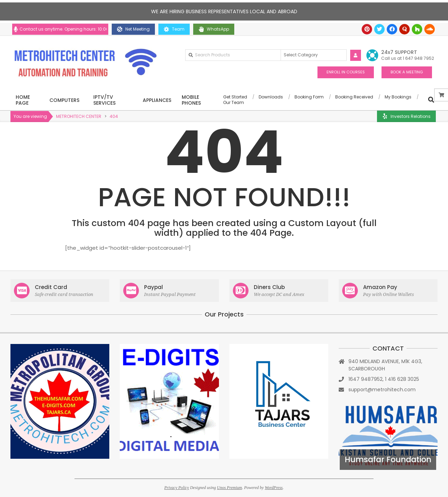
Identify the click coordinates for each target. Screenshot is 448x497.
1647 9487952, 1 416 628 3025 (384, 379)
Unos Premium (229, 488)
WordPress (274, 488)
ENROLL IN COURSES (346, 72)
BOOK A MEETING (407, 72)
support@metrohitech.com (382, 390)
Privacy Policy (177, 488)
